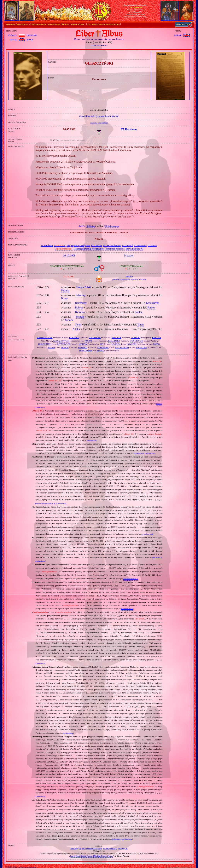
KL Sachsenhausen (112, 226)
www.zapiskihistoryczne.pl (92, 848)
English (178, 35)
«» (60, 245)
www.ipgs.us (123, 848)
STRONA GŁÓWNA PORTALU (18, 24)
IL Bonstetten (140, 245)
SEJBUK (65, 347)
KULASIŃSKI (45, 344)
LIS (102, 344)
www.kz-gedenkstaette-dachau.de (45, 503)
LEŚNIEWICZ (64, 344)
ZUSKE (100, 351)
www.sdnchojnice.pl (127, 609)
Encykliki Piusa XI (134, 249)
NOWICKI (131, 344)
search (30, 39)
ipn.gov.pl (159, 404)
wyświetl (12, 35)
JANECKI (136, 337)
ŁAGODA (116, 344)
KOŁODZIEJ (114, 341)
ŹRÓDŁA (66, 24)
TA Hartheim (47, 245)
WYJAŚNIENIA (54, 24)
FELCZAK (116, 337)
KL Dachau (91, 226)
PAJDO (157, 344)
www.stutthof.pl (157, 558)
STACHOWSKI (122, 347)
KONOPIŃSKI (137, 341)
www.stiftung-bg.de (147, 534)
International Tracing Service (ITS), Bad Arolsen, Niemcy (92, 856)
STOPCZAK (142, 347)
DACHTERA (95, 337)
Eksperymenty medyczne (78, 245)
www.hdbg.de (76, 848)
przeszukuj (32, 35)
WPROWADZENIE (39, 24)
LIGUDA (83, 344)
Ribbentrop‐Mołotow (115, 249)
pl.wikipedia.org (40, 407)
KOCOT (88, 341)
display (13, 39)
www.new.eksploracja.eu (131, 579)
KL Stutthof (127, 245)
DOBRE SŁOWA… (79, 24)
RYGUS (51, 347)
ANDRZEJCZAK (45, 337)
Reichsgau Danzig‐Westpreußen (89, 249)
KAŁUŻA (157, 337)
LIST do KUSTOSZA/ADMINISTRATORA (103, 24)
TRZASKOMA (86, 351)
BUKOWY (74, 337)
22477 (82, 226)
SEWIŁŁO (82, 347)
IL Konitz (152, 245)
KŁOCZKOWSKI (61, 341)
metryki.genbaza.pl (110, 848)
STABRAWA (103, 347)
